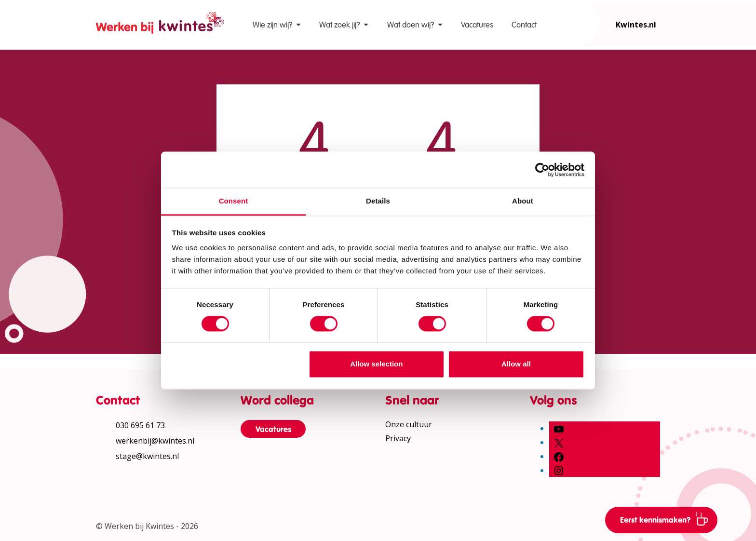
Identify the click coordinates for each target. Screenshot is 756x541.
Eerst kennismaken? (668, 518)
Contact (524, 25)
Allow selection (376, 364)
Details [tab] (378, 201)
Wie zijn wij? (272, 25)
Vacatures (477, 25)
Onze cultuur (409, 424)
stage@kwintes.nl (147, 456)
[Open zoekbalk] (577, 23)
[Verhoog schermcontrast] (742, 151)
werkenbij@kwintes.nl (155, 441)
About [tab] (523, 201)
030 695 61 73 (140, 425)
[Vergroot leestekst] (742, 122)
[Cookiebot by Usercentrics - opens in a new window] (542, 170)
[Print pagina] (742, 180)
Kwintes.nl (636, 25)
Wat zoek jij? (339, 25)
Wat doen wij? (411, 25)
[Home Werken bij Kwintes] (160, 25)
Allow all (516, 364)
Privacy (398, 438)
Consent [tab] (234, 201)
